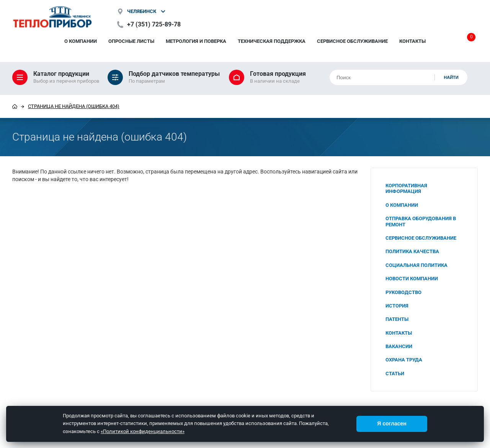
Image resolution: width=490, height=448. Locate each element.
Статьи (395, 374)
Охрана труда (404, 360)
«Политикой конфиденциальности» (143, 431)
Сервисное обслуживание (352, 41)
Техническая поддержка (272, 41)
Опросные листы (131, 41)
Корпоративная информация (406, 188)
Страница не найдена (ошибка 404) (74, 106)
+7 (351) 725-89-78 (154, 24)
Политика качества (412, 251)
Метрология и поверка (196, 41)
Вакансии (399, 346)
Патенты (397, 319)
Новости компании (412, 279)
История (397, 306)
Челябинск (142, 11)
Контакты (412, 41)
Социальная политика (416, 265)
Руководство (403, 292)
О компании (81, 41)
